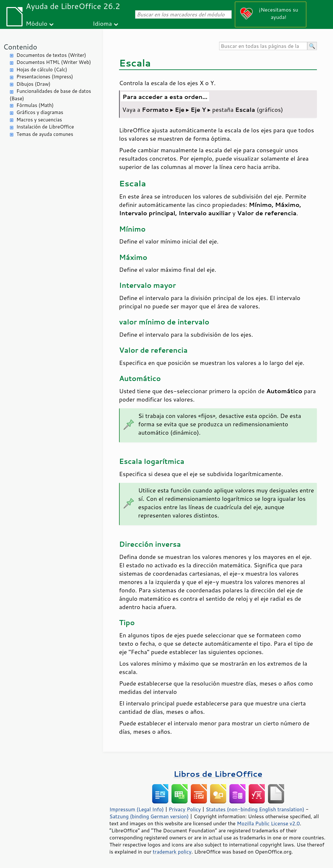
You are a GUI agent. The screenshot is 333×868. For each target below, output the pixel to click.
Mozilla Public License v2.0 (268, 823)
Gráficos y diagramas (40, 112)
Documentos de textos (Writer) (51, 55)
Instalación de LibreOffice (45, 127)
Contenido (20, 47)
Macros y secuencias (39, 120)
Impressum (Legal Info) (137, 809)
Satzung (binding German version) (149, 816)
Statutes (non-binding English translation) (255, 809)
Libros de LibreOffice (218, 774)
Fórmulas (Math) (35, 105)
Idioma (102, 23)
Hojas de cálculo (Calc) (42, 70)
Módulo (37, 23)
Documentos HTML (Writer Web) (54, 62)
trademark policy (172, 852)
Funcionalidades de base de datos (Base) (50, 95)
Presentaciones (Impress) (45, 77)
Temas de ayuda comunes (45, 134)
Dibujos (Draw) (33, 84)
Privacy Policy (185, 809)
